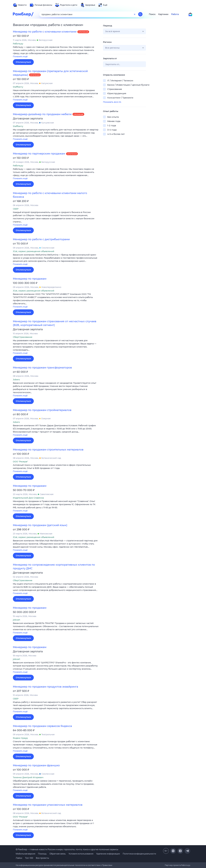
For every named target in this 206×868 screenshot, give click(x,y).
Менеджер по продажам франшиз (36, 765)
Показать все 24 (112, 102)
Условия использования (81, 854)
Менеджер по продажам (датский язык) (40, 525)
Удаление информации (108, 854)
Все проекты (42, 858)
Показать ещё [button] (20, 56)
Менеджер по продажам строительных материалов (48, 450)
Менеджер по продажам (30, 279)
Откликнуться (23, 62)
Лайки (19, 858)
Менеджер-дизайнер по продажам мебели (42, 114)
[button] (56, 52)
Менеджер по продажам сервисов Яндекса (42, 726)
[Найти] (140, 14)
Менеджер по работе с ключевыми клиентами (45, 32)
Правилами (107, 865)
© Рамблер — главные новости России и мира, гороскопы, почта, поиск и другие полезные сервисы (67, 849)
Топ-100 (29, 858)
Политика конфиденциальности (139, 854)
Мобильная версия (25, 854)
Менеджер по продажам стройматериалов (42, 410)
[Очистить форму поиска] (135, 14)
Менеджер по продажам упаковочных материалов (48, 805)
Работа (175, 14)
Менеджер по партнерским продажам (39, 154)
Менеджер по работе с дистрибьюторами (41, 239)
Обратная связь (58, 854)
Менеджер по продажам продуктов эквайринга (45, 687)
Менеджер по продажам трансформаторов (42, 368)
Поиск (152, 14)
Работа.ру (186, 865)
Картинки (163, 14)
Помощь (42, 854)
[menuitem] (20, 5)
